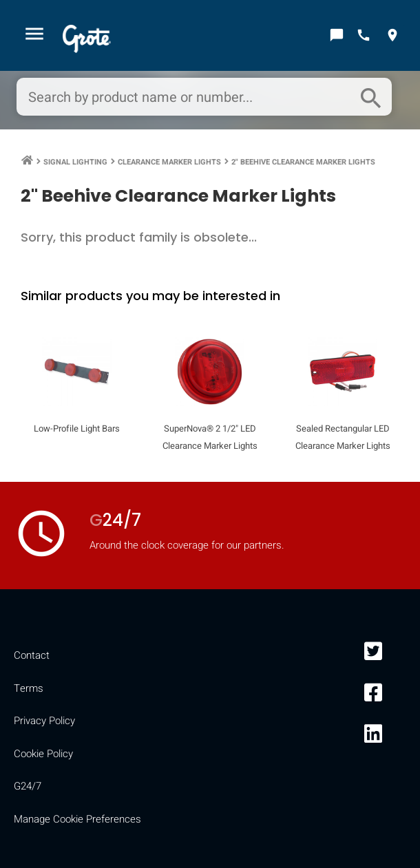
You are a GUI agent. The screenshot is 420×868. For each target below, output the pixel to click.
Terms (29, 688)
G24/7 (28, 786)
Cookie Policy (43, 754)
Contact (32, 655)
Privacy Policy (44, 721)
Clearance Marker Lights (169, 162)
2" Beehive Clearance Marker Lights (303, 162)
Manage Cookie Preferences (77, 819)
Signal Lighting (75, 162)
